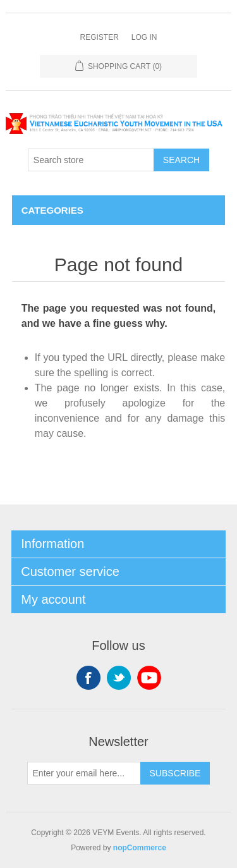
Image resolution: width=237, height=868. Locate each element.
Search (181, 160)
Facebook (88, 678)
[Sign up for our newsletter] (84, 773)
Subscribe (175, 773)
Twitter (119, 678)
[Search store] (91, 160)
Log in (144, 37)
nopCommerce (140, 848)
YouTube (149, 678)
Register (99, 37)
